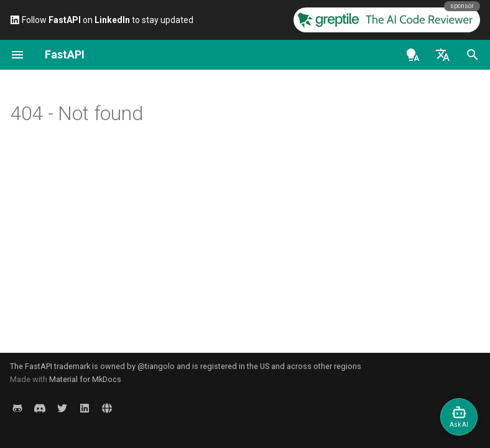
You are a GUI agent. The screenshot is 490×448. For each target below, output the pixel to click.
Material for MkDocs (85, 379)
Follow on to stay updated (102, 20)
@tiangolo (156, 366)
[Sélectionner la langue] (443, 55)
